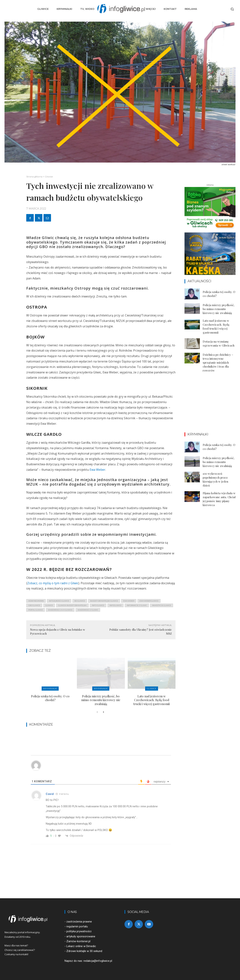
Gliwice (49, 177)
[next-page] (103, 712)
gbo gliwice (34, 605)
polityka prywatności (79, 931)
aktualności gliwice (59, 601)
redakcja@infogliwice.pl (98, 961)
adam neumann (36, 601)
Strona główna (34, 177)
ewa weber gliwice (149, 601)
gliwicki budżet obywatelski (72, 605)
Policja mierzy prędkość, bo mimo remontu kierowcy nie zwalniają (101, 700)
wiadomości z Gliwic (88, 610)
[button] (232, 9)
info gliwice (98, 605)
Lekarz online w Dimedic (81, 946)
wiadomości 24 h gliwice (60, 610)
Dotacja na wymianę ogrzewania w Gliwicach (219, 343)
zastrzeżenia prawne (79, 922)
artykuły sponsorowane (81, 936)
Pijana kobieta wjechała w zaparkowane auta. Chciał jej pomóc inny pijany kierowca (219, 499)
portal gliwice (36, 610)
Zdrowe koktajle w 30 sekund (84, 951)
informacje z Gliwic (137, 605)
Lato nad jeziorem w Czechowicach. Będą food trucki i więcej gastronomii (151, 700)
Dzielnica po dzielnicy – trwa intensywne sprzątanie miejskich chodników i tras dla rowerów (218, 362)
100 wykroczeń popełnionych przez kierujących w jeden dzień (215, 479)
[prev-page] (97, 712)
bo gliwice (80, 601)
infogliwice (115, 605)
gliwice (49, 605)
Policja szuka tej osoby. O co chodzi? (50, 698)
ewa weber (129, 601)
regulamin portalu (77, 926)
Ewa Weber (97, 470)
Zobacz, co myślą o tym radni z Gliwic (53, 583)
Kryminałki (50, 688)
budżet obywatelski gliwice (104, 601)
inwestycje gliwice (162, 605)
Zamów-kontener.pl (78, 941)
